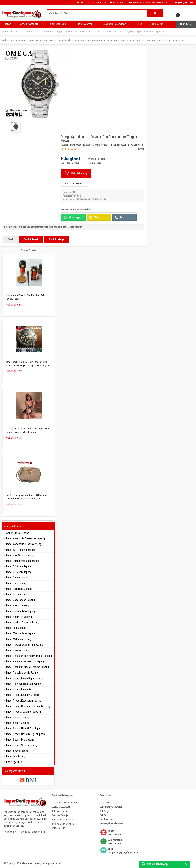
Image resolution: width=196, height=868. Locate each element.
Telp (120, 217)
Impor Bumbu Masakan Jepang (23, 561)
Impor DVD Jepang (16, 583)
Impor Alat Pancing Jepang (21, 550)
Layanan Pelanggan (116, 24)
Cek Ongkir (105, 811)
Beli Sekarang (76, 173)
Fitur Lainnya (86, 24)
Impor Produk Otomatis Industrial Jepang (28, 706)
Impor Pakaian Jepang (18, 650)
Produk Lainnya (57, 239)
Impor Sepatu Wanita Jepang (22, 745)
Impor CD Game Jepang (19, 566)
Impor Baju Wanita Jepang (20, 555)
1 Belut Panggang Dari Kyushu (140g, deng (115, 32)
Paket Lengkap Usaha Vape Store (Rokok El (35, 32)
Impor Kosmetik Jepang (19, 617)
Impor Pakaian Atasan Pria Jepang (25, 645)
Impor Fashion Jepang (18, 594)
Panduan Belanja (60, 815)
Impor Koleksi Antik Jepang (21, 611)
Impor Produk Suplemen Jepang (23, 712)
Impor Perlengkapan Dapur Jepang (25, 678)
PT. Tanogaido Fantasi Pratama (31, 832)
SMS (94, 217)
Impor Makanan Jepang (19, 639)
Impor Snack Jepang (17, 751)
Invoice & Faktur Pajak (63, 824)
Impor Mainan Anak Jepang (21, 633)
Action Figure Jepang (18, 533)
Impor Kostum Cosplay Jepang (23, 622)
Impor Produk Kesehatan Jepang (24, 701)
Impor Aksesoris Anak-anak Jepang (25, 538)
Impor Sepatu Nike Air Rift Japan (24, 728)
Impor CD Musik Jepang (19, 572)
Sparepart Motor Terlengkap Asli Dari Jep (155, 32)
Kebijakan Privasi (60, 811)
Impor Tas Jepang (16, 756)
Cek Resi (104, 815)
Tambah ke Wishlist (74, 183)
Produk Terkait (31, 239)
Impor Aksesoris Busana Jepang (45, 40)
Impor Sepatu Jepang (18, 723)
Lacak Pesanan (107, 819)
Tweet (141, 149)
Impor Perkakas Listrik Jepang (22, 673)
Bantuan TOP (58, 828)
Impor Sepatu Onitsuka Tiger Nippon (25, 734)
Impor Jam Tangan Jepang (107, 40)
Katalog (186, 24)
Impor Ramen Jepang (18, 717)
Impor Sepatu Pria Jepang (20, 740)
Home (7, 24)
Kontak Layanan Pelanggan (65, 802)
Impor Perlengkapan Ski (19, 689)
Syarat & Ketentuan (61, 807)
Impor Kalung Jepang (18, 605)
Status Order (117, 3)
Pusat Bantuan (59, 24)
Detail (11, 239)
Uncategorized (14, 762)
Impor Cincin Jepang (17, 578)
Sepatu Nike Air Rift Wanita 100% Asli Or (75, 32)
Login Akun (157, 24)
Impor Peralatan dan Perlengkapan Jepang (29, 656)
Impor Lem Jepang (16, 628)
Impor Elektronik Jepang (19, 589)
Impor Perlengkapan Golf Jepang (24, 684)
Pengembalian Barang (62, 819)
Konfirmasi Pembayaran (111, 807)
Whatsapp (72, 217)
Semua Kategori (30, 24)
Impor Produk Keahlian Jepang (23, 695)
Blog (140, 24)
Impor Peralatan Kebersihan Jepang (25, 661)
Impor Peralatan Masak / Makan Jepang (27, 667)
